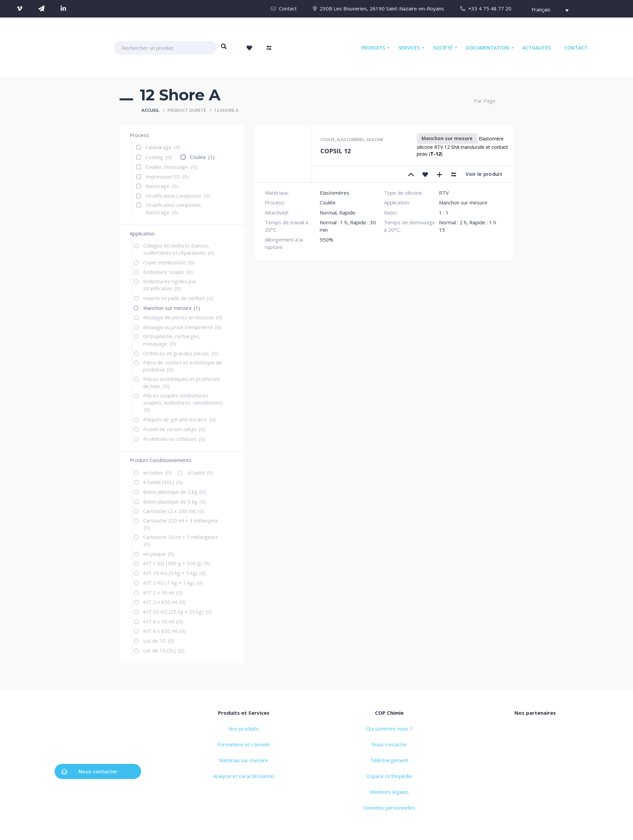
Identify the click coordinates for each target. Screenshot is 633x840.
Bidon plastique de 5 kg (175, 502)
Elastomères (351, 140)
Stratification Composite (178, 196)
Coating (159, 157)
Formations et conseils (244, 744)
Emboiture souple (168, 272)
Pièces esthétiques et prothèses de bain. (182, 382)
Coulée (202, 157)
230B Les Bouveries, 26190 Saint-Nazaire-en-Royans (382, 8)
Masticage (162, 186)
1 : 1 (444, 213)
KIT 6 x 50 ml (163, 621)
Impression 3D (167, 176)
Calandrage (163, 147)
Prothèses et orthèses (174, 439)
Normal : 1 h (334, 222)
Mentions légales (389, 792)
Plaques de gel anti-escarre (179, 419)
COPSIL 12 (336, 151)
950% (326, 239)
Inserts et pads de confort (178, 298)
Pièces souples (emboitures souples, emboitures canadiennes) (183, 403)
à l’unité (200, 473)
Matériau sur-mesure (244, 760)
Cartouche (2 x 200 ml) (174, 511)
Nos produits (244, 729)
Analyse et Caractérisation (244, 776)
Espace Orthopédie (389, 776)
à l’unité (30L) (163, 482)
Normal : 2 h (453, 222)
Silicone (375, 140)
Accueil (150, 110)
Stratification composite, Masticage (174, 208)
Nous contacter (89, 771)
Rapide (347, 213)
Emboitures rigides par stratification (170, 285)
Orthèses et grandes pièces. (181, 353)
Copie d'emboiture (169, 262)
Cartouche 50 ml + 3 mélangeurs (181, 540)
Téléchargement (389, 760)
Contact (288, 8)
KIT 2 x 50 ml (163, 592)
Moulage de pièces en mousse (183, 317)
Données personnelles (389, 808)
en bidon (157, 473)
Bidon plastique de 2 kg (175, 492)
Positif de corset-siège (174, 429)
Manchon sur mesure (172, 308)
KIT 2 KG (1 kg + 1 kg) (173, 583)
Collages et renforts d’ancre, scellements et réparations (179, 249)
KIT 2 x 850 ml (164, 602)
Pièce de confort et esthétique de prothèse (183, 366)
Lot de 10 (159, 641)
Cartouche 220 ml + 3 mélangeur (181, 524)
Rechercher (224, 50)
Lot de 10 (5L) (164, 650)
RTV (444, 193)
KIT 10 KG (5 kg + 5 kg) (175, 573)
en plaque (159, 554)
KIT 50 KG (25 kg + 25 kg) (178, 612)
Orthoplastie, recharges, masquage (172, 340)
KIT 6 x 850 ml (164, 631)
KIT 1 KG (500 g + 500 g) (177, 563)
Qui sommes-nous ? (389, 729)
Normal (328, 213)
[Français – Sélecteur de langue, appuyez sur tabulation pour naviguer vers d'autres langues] (547, 10)
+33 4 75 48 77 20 (490, 8)
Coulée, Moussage (171, 167)
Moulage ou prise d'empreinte (182, 327)
